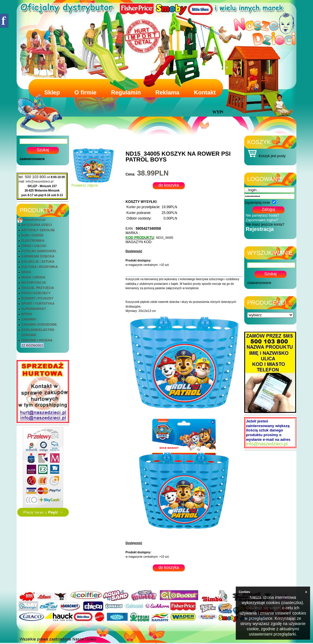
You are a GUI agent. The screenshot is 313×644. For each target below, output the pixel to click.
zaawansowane (32, 159)
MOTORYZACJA (34, 282)
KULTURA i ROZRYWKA (39, 267)
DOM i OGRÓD (32, 235)
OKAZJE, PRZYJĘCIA (38, 288)
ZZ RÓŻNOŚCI (32, 345)
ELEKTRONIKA (33, 241)
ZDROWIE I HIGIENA (37, 340)
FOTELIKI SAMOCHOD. (39, 251)
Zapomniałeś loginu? (262, 220)
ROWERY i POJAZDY (37, 298)
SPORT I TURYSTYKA (38, 303)
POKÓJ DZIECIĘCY (36, 293)
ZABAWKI (29, 319)
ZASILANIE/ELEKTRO (38, 330)
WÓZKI (27, 314)
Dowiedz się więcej (264, 608)
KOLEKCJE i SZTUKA (38, 262)
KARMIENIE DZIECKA (38, 256)
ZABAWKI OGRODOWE (39, 324)
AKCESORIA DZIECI (37, 225)
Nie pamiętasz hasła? (262, 215)
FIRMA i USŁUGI (34, 246)
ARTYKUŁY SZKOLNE (38, 230)
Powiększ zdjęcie (93, 184)
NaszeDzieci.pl (34, 220)
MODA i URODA (33, 277)
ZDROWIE (29, 335)
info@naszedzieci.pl (39, 181)
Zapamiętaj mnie (257, 203)
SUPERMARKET (34, 309)
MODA (26, 272)
